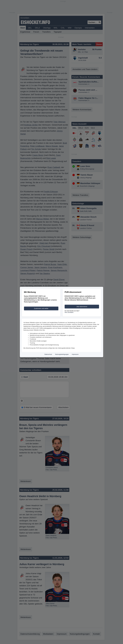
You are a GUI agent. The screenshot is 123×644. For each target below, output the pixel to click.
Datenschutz (48, 354)
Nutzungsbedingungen (62, 354)
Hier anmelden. (69, 312)
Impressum (75, 354)
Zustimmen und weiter (41, 308)
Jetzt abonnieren (82, 307)
